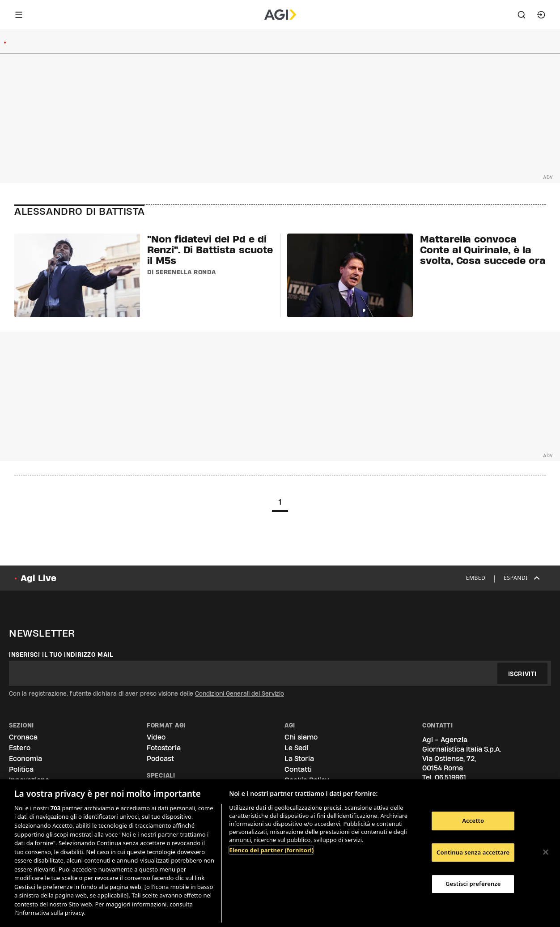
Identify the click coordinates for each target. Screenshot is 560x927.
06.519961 (450, 777)
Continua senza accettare (473, 852)
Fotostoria (164, 748)
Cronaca (23, 737)
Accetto (473, 821)
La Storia (299, 759)
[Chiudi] (546, 852)
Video (156, 737)
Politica (21, 769)
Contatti (298, 769)
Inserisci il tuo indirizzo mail (61, 655)
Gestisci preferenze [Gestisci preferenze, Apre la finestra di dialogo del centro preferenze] (473, 884)
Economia (25, 759)
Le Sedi (297, 748)
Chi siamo (301, 737)
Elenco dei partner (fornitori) (271, 850)
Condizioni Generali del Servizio (240, 693)
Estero (20, 748)
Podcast (160, 759)
